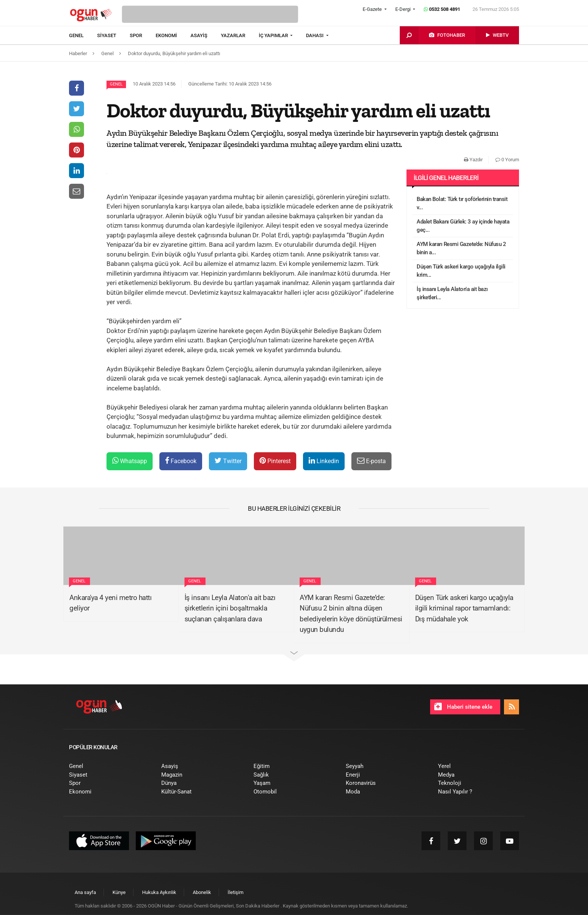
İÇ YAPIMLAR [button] (274, 35)
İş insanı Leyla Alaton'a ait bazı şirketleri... (452, 293)
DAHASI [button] (315, 35)
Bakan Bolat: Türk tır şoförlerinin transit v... (462, 203)
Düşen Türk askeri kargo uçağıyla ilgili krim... (461, 271)
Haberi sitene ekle (463, 706)
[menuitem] (83, 36)
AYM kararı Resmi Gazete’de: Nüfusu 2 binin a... (461, 248)
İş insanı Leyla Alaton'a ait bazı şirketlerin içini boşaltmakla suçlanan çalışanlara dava (230, 608)
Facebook (181, 461)
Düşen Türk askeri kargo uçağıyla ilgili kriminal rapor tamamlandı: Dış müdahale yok (464, 608)
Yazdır (473, 160)
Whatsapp (130, 461)
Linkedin (324, 461)
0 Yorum (507, 160)
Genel (116, 84)
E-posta (371, 461)
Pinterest (275, 461)
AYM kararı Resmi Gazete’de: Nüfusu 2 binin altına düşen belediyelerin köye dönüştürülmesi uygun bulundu (351, 614)
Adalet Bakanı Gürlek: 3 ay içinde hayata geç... (463, 226)
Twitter (228, 461)
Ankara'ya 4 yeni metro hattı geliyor (110, 603)
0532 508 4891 (442, 9)
